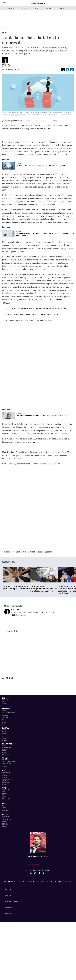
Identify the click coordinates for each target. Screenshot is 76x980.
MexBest (6, 815)
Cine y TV (4, 751)
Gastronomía (6, 816)
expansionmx (31, 873)
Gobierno (5, 730)
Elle (4, 804)
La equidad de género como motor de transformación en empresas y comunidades (45, 234)
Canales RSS (9, 907)
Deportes (5, 749)
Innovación (5, 781)
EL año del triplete (38, 856)
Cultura (4, 800)
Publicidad (8, 889)
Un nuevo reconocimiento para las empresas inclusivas (17, 587)
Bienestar (5, 823)
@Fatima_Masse (23, 455)
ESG (3, 721)
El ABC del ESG (6, 782)
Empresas (5, 711)
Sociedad (4, 740)
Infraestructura (7, 763)
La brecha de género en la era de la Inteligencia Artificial (31, 321)
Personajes (5, 821)
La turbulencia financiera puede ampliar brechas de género (41, 165)
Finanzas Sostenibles (8, 779)
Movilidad (5, 777)
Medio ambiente (6, 772)
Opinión (36, 8)
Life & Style (7, 744)
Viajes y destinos (7, 820)
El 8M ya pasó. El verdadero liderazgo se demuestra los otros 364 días (36, 308)
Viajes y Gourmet (7, 754)
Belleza (4, 797)
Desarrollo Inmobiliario (9, 762)
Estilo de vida (6, 811)
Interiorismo (6, 767)
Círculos (4, 793)
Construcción (6, 760)
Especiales (48, 8)
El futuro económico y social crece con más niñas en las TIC (32, 314)
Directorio (8, 914)
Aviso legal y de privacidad (13, 901)
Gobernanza (5, 776)
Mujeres (6, 698)
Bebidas (4, 818)
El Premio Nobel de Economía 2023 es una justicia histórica (41, 415)
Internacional (6, 716)
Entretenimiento (7, 747)
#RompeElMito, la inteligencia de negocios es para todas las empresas (44, 589)
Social (4, 774)
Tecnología (5, 717)
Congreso (5, 733)
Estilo (4, 746)
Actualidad (12, 8)
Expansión (61, 8)
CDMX (4, 735)
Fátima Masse (6, 64)
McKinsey (26, 174)
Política (6, 728)
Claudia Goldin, (28, 213)
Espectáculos (6, 790)
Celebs (4, 809)
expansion (46, 873)
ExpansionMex (42, 873)
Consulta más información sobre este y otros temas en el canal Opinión (31, 464)
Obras (4, 719)
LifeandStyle (5, 724)
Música (4, 753)
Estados (4, 737)
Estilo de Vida (6, 825)
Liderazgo (25, 8)
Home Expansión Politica (9, 712)
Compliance (8, 895)
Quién (5, 788)
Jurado (4, 827)
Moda (4, 795)
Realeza (4, 792)
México (4, 732)
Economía (5, 714)
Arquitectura (6, 765)
